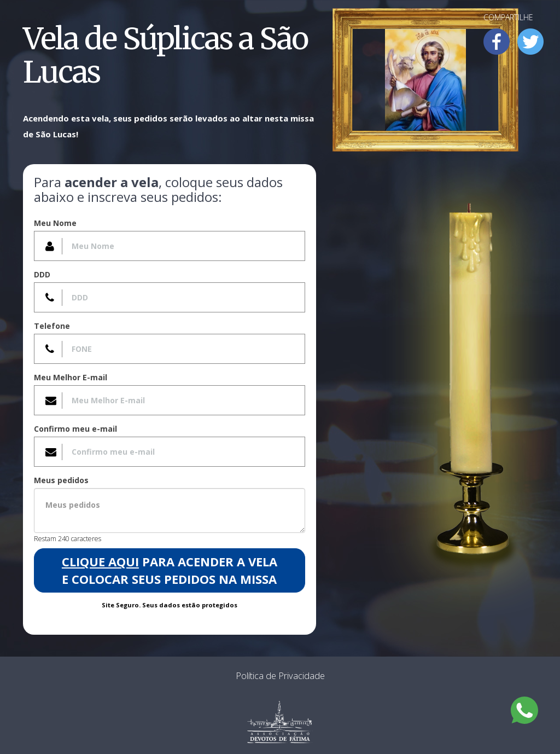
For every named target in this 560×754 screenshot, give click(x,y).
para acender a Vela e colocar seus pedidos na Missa (170, 570)
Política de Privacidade (280, 675)
